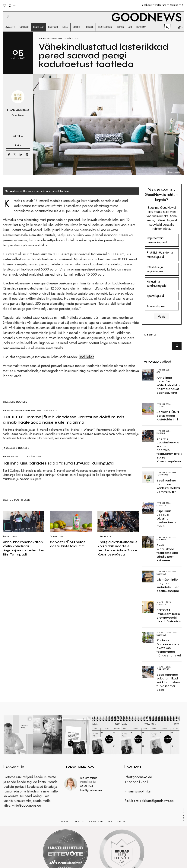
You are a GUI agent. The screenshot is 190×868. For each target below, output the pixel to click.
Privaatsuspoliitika (138, 792)
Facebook (146, 5)
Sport (15, 457)
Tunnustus (163, 669)
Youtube (174, 5)
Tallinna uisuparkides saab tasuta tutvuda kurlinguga (58, 463)
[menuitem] (10, 27)
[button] (5, 12)
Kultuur (26, 410)
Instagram (161, 5)
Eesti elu (52, 38)
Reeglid (79, 822)
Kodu (42, 38)
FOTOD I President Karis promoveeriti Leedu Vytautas (169, 616)
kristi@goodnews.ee (91, 791)
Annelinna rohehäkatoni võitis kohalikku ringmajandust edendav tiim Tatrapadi (23, 548)
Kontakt (122, 822)
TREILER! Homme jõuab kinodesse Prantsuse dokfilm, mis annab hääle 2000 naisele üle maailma (64, 420)
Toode (160, 406)
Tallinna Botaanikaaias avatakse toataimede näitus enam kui (169, 648)
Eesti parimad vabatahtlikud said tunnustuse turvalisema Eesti (168, 682)
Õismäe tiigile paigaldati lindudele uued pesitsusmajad (168, 585)
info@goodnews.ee (138, 778)
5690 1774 (87, 787)
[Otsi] (177, 346)
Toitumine (162, 475)
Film (33, 410)
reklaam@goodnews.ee (157, 802)
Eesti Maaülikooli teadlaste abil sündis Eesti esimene (167, 553)
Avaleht (65, 822)
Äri (158, 372)
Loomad (161, 539)
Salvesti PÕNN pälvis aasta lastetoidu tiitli (68, 544)
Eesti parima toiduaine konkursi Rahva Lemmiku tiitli (168, 486)
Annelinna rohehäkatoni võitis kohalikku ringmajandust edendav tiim (168, 385)
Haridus (161, 433)
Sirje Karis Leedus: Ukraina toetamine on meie (167, 518)
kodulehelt (87, 357)
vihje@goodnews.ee (27, 806)
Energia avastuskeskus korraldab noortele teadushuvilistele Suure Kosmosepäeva (117, 548)
